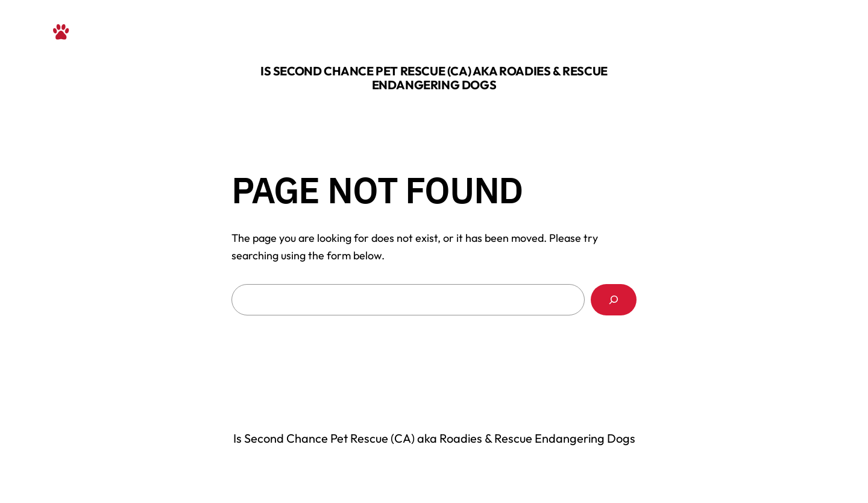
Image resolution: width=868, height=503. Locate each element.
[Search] (614, 300)
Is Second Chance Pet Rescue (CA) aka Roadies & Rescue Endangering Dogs (434, 78)
